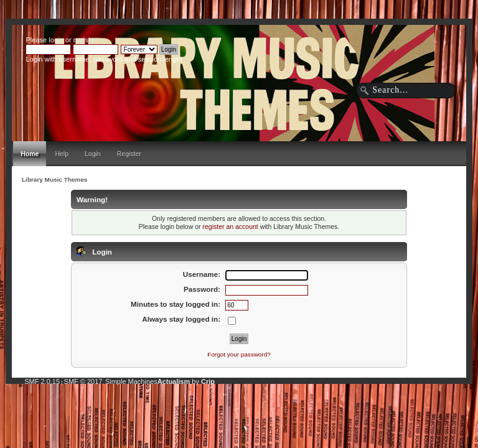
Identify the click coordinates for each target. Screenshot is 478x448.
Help (62, 154)
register (85, 40)
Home (30, 154)
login (56, 40)
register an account (230, 226)
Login (93, 154)
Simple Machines (131, 381)
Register (129, 154)
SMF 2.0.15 (42, 381)
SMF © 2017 (83, 381)
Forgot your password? (239, 354)
